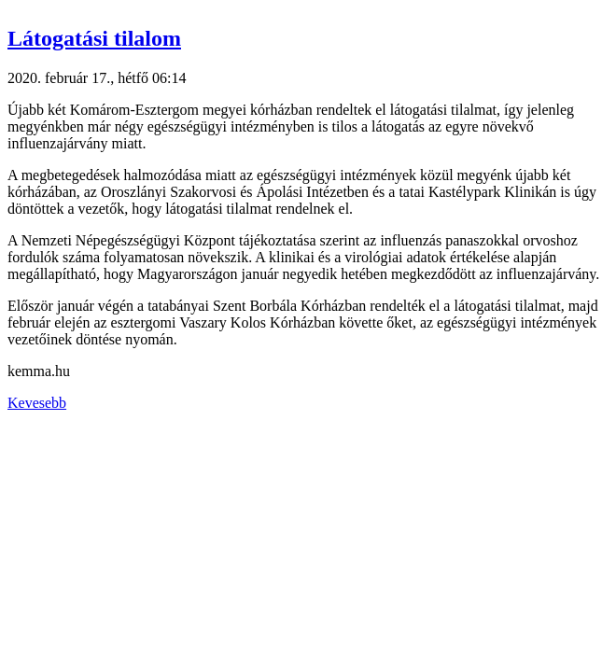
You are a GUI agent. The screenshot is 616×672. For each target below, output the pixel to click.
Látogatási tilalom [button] (94, 38)
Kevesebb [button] (37, 403)
